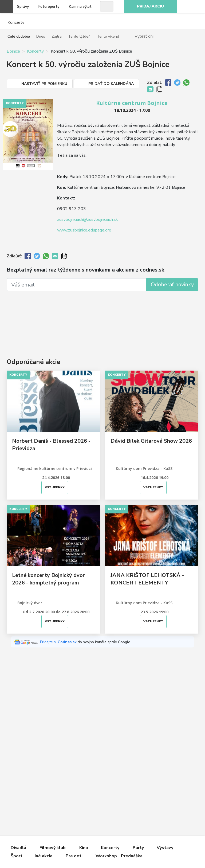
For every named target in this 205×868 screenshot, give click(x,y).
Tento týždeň (79, 36)
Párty (138, 848)
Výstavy (165, 848)
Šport (17, 856)
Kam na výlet (80, 7)
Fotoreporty (49, 7)
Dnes (41, 36)
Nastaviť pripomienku (44, 84)
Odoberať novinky (172, 284)
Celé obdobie (19, 36)
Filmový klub (53, 848)
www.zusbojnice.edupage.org (84, 230)
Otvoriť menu (6, 6)
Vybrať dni (144, 36)
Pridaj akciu (150, 6)
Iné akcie (44, 856)
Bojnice (13, 51)
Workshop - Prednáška (119, 856)
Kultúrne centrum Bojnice (132, 103)
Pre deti (74, 856)
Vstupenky (55, 487)
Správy (23, 7)
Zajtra (57, 36)
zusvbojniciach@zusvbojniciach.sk (88, 219)
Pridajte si (59, 642)
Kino (84, 848)
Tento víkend (108, 36)
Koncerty (35, 51)
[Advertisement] (102, 318)
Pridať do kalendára (111, 84)
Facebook (198, 6)
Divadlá (18, 848)
